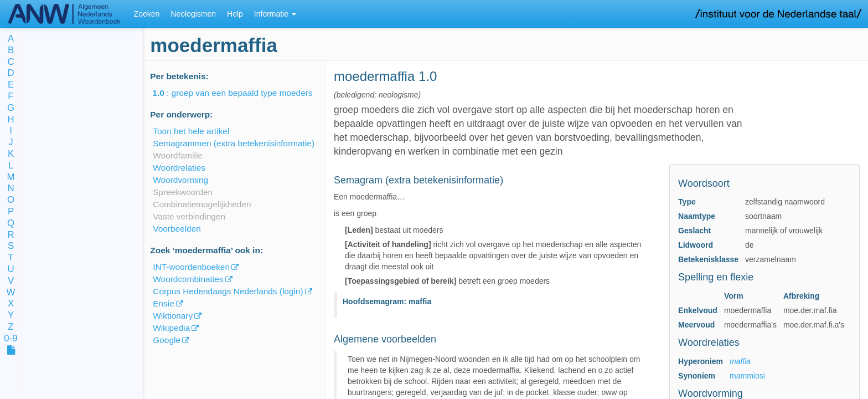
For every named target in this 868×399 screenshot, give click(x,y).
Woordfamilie (178, 155)
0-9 (11, 339)
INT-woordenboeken (191, 267)
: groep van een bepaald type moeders (240, 93)
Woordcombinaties (188, 279)
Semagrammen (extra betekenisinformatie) (234, 143)
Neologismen (193, 14)
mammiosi (747, 376)
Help (235, 14)
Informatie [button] (275, 14)
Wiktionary (173, 316)
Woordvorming (180, 180)
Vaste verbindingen (189, 216)
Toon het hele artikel (191, 131)
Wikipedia (171, 328)
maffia (740, 361)
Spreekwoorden (183, 192)
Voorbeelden (177, 229)
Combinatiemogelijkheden (202, 204)
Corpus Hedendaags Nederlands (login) (228, 291)
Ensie (164, 303)
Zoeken (147, 14)
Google (167, 340)
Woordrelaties (179, 168)
